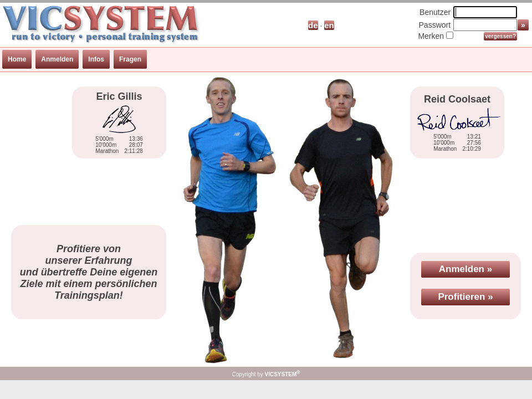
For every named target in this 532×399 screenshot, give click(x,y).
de (313, 25)
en (329, 25)
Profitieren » (465, 297)
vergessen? (500, 36)
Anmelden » (465, 269)
